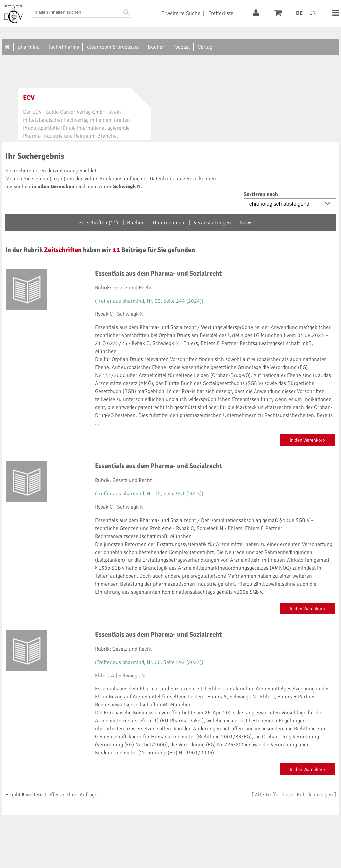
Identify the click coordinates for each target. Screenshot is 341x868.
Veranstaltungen (212, 223)
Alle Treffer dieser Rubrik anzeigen (294, 795)
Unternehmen (169, 223)
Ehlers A (105, 676)
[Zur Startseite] (8, 47)
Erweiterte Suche (181, 13)
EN (313, 13)
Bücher (135, 223)
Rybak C (104, 314)
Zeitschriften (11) (98, 223)
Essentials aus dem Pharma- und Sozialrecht (158, 273)
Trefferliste (221, 13)
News (246, 223)
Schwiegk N (130, 314)
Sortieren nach (261, 194)
